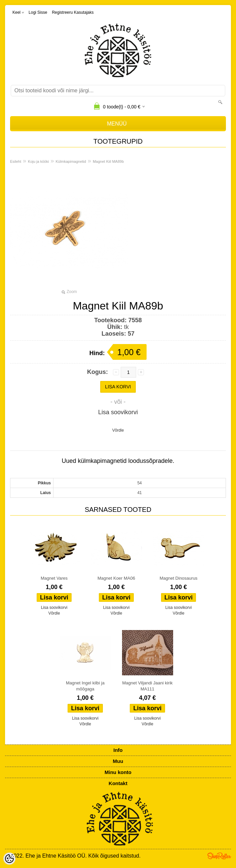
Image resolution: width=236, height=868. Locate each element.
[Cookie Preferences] (9, 859)
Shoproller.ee (219, 856)
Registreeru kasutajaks (73, 12)
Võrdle (118, 430)
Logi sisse (38, 12)
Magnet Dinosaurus (179, 578)
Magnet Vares (54, 578)
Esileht (16, 161)
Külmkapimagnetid (71, 161)
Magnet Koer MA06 (116, 578)
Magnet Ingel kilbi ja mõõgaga (85, 686)
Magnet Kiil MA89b (108, 161)
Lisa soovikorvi (118, 412)
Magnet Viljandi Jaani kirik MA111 (147, 686)
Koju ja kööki (38, 161)
